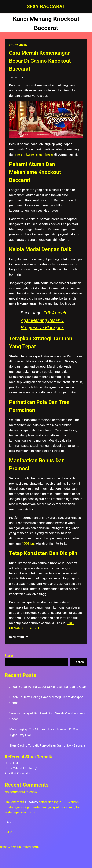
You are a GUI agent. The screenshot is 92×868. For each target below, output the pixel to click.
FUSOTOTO (13, 763)
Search (9, 656)
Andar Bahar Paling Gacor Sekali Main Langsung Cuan (48, 687)
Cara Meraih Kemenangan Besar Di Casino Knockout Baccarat (40, 61)
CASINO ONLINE (18, 45)
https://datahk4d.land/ (21, 768)
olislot (9, 822)
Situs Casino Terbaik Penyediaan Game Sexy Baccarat (48, 745)
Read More (19, 637)
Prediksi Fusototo (17, 773)
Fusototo (31, 802)
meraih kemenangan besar (34, 154)
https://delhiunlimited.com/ (20, 847)
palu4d (9, 832)
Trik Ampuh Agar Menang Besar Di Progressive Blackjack (43, 320)
